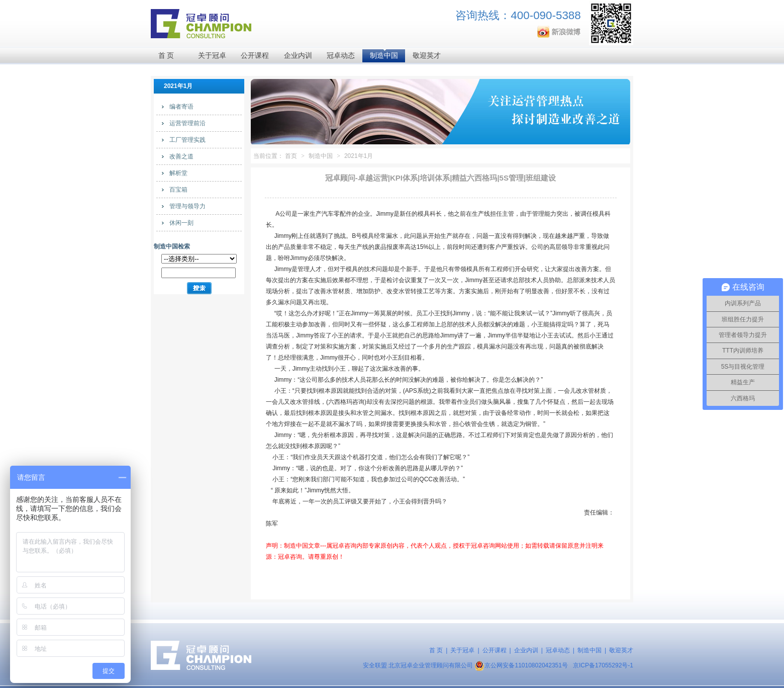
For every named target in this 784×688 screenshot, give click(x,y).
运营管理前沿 (187, 123)
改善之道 (181, 156)
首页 (291, 156)
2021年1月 (359, 156)
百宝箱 (178, 190)
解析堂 (178, 173)
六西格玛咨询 (346, 402)
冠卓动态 (341, 56)
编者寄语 (181, 107)
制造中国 (384, 56)
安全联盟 (375, 665)
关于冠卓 (212, 56)
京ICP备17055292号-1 (603, 665)
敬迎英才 (427, 56)
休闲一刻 (181, 223)
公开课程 (255, 56)
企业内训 (298, 56)
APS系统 (417, 391)
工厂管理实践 (187, 140)
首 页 (166, 56)
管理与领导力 (187, 206)
